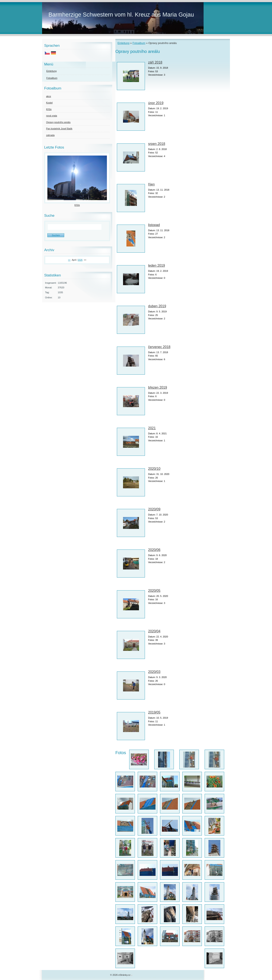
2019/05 (154, 712)
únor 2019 (156, 103)
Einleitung (123, 43)
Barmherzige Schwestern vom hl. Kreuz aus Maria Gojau (121, 15)
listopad (154, 225)
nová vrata (52, 116)
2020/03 (154, 672)
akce (49, 96)
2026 (80, 260)
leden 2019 (157, 266)
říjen (151, 184)
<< (69, 260)
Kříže (49, 109)
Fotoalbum (139, 43)
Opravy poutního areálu (58, 122)
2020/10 (154, 469)
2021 (152, 428)
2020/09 (154, 509)
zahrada (50, 135)
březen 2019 (158, 387)
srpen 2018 (157, 144)
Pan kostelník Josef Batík (59, 129)
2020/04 (154, 631)
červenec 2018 (159, 347)
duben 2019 (157, 306)
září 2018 (155, 62)
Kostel (49, 103)
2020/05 (154, 591)
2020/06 (154, 550)
